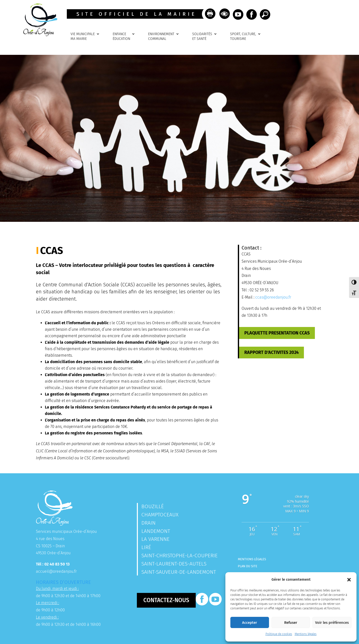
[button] (349, 580)
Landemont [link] (156, 531)
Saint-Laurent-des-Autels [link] (174, 564)
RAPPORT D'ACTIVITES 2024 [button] (271, 352)
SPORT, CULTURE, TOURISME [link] (243, 37)
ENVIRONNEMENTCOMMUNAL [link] (161, 37)
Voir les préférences (332, 623)
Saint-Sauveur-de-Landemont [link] (179, 572)
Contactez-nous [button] (166, 600)
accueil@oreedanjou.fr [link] (56, 571)
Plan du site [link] (248, 566)
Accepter (250, 623)
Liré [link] (146, 547)
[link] (39, 35)
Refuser (291, 623)
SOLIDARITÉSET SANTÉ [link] (202, 37)
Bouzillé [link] (153, 506)
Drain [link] (148, 523)
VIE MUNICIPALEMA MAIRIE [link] (83, 37)
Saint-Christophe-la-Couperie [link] (179, 556)
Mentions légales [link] (306, 634)
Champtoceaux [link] (160, 515)
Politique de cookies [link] (279, 634)
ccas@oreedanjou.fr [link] (273, 297)
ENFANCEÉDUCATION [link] (121, 37)
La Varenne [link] (155, 539)
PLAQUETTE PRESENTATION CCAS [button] (277, 333)
